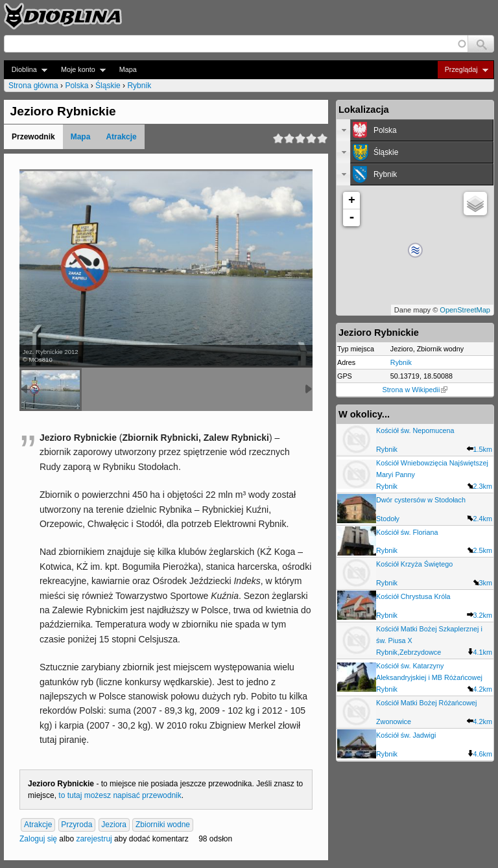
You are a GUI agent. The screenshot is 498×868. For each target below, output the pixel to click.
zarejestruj (94, 839)
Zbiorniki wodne (163, 825)
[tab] (415, 130)
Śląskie (108, 86)
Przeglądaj (463, 70)
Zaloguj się (38, 839)
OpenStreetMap (465, 310)
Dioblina (26, 70)
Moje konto (79, 70)
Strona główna (33, 86)
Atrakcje (121, 137)
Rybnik (139, 86)
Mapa (128, 69)
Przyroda (77, 825)
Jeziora (114, 825)
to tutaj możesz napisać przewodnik (120, 795)
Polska (77, 86)
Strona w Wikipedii (415, 390)
